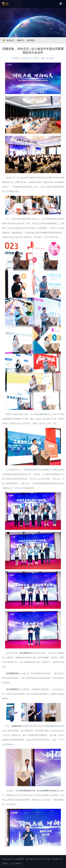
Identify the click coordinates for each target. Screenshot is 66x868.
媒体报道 (31, 40)
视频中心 (21, 40)
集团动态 (10, 40)
